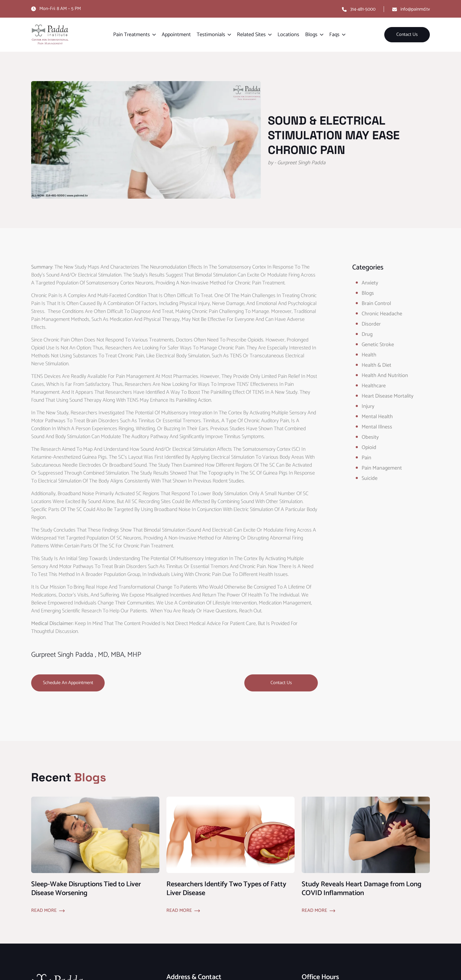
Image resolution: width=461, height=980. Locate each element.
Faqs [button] (334, 35)
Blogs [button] (311, 35)
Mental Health (377, 417)
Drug (367, 334)
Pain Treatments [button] (132, 35)
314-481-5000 (363, 9)
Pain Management (382, 468)
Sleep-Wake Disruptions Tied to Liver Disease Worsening (86, 889)
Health (369, 355)
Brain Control (376, 304)
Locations (288, 35)
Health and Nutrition (385, 376)
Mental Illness (377, 427)
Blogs (368, 293)
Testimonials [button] (211, 35)
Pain (366, 458)
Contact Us (407, 35)
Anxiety (370, 283)
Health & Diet (376, 365)
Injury (368, 406)
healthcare (374, 386)
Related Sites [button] (251, 35)
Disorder (371, 324)
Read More (44, 911)
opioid (369, 448)
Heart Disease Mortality (387, 396)
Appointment (176, 35)
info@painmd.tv (415, 9)
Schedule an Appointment (68, 683)
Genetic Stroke (378, 345)
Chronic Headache (382, 314)
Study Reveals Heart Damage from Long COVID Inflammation (361, 889)
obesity (370, 437)
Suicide (370, 478)
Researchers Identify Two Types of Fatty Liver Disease (226, 889)
